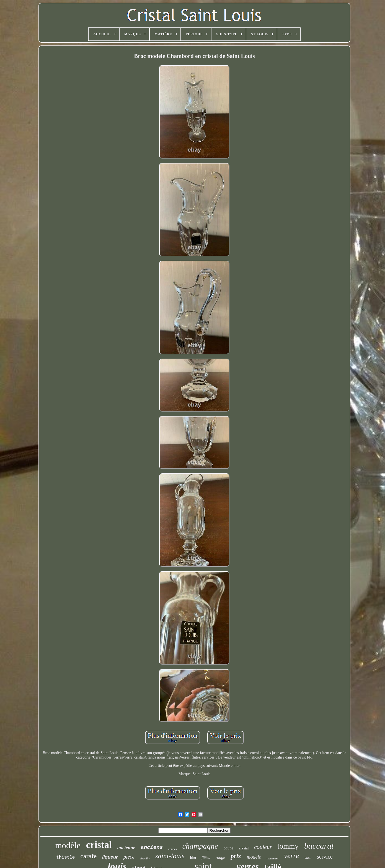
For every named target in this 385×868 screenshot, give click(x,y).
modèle (68, 845)
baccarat (319, 846)
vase (308, 858)
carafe (88, 856)
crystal (244, 848)
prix (236, 856)
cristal (99, 845)
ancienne (126, 848)
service (325, 857)
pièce (129, 857)
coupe (229, 848)
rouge (220, 857)
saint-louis (170, 856)
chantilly (145, 858)
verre (291, 856)
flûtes (206, 858)
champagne (200, 846)
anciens (152, 847)
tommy (288, 846)
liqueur (110, 857)
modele (254, 857)
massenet (273, 858)
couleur (263, 847)
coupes (173, 849)
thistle (65, 857)
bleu (193, 858)
